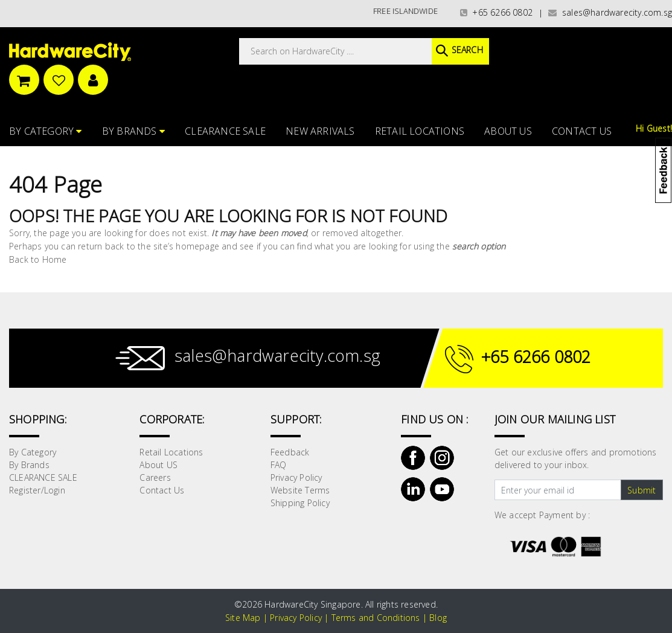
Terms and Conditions (376, 618)
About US (508, 131)
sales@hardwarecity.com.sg (610, 12)
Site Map (243, 618)
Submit (642, 490)
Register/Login (37, 490)
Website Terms (300, 490)
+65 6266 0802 (496, 12)
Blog (438, 618)
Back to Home (38, 259)
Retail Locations (420, 131)
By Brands (133, 131)
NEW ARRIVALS (320, 131)
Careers (155, 477)
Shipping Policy (300, 503)
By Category (46, 131)
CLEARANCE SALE (225, 131)
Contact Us (582, 131)
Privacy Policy (296, 477)
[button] (671, 69)
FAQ (279, 465)
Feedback (290, 452)
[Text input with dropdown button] (558, 490)
